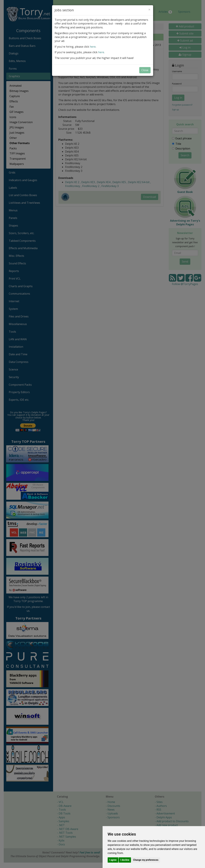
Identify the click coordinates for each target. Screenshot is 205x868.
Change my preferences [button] (146, 860)
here (93, 47)
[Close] (149, 9)
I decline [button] (125, 860)
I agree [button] (113, 860)
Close (145, 70)
